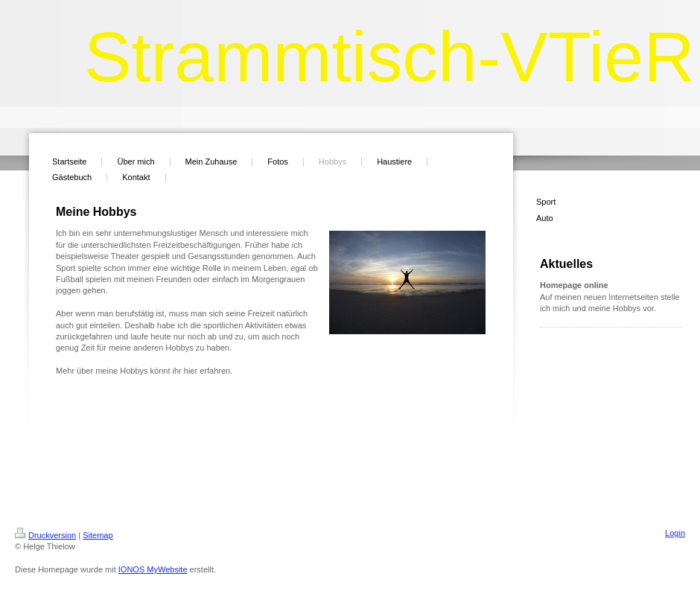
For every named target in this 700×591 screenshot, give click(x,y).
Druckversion (45, 535)
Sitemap (98, 535)
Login (675, 533)
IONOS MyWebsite (153, 569)
